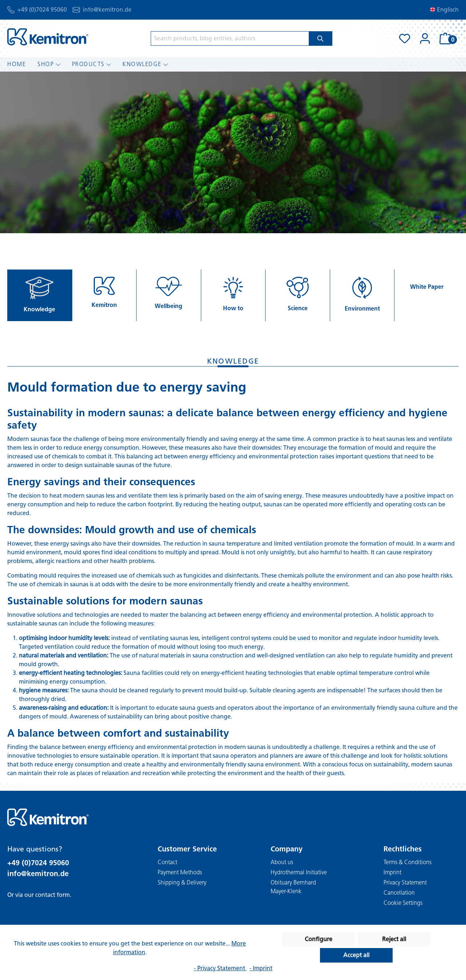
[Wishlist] (405, 39)
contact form (52, 895)
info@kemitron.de (107, 10)
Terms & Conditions (408, 862)
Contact (167, 862)
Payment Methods (180, 872)
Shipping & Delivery (182, 882)
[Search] (321, 39)
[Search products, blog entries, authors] (230, 39)
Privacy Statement (405, 882)
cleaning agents (294, 690)
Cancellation (399, 893)
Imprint (392, 872)
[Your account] (425, 39)
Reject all (394, 939)
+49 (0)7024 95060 (42, 10)
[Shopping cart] (447, 39)
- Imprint (261, 968)
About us (282, 862)
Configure (319, 939)
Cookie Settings (403, 903)
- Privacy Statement (220, 968)
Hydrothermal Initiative (299, 872)
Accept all (356, 955)
